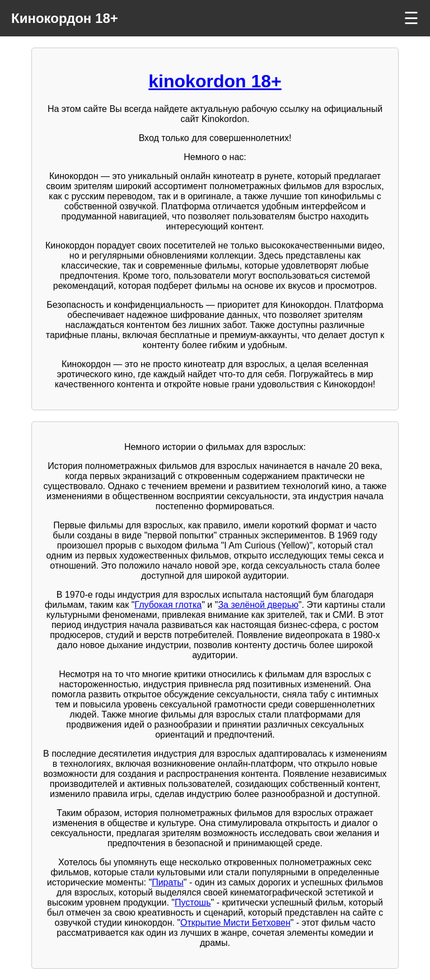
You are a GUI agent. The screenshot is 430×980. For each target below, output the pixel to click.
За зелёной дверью (258, 605)
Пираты (168, 882)
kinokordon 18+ (215, 81)
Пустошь (193, 902)
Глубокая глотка (168, 605)
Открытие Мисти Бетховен (235, 923)
